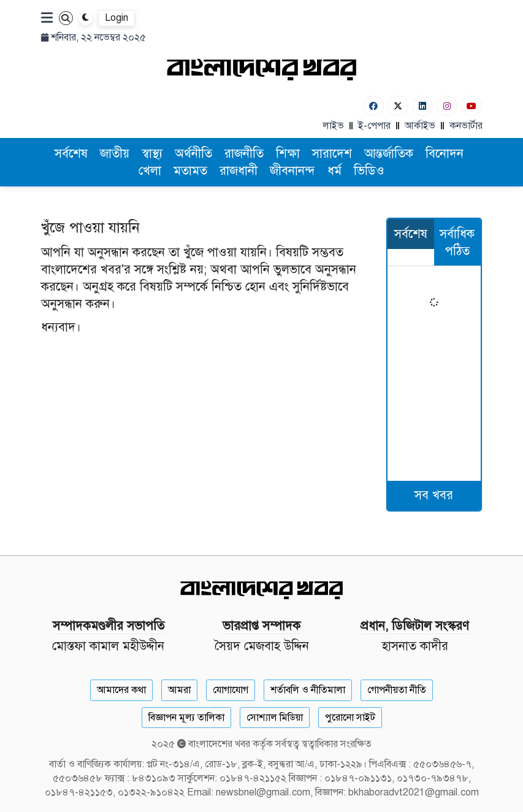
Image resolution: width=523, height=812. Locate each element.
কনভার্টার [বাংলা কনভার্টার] (466, 126)
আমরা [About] (179, 690)
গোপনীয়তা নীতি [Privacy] (397, 690)
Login (116, 18)
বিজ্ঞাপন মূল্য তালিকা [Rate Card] (186, 718)
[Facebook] (373, 106)
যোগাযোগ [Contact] (231, 690)
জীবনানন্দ (292, 171)
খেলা (150, 171)
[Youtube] (471, 106)
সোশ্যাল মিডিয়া (275, 718)
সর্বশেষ (71, 154)
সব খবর (434, 495)
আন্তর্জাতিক (389, 154)
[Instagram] (447, 106)
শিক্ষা (288, 154)
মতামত (190, 171)
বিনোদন (445, 154)
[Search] (66, 18)
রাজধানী (239, 171)
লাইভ (333, 126)
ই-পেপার (374, 126)
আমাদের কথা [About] (121, 690)
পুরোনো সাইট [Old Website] (350, 718)
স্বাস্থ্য (152, 154)
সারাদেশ (332, 154)
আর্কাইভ (420, 126)
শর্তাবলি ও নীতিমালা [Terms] (308, 690)
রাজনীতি (244, 154)
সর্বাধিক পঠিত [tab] (457, 243)
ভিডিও (369, 171)
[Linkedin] (422, 106)
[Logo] (262, 69)
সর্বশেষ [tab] (411, 234)
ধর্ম (334, 171)
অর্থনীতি (193, 154)
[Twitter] (398, 106)
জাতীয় (115, 154)
